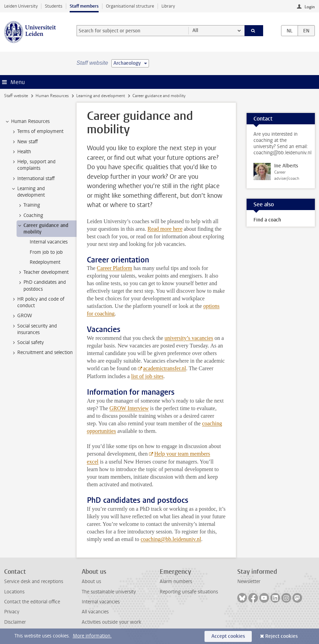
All (195, 30)
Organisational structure (130, 6)
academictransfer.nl (165, 368)
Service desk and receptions (34, 581)
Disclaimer (15, 622)
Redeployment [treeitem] (45, 262)
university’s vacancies (189, 338)
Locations (14, 592)
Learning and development (101, 96)
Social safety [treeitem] (27, 343)
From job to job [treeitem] (46, 252)
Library (168, 6)
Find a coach (267, 220)
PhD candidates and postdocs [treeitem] (41, 285)
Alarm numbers (176, 581)
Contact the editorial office (32, 602)
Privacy (12, 612)
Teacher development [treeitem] (43, 272)
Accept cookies (228, 636)
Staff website (16, 96)
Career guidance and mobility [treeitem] (43, 229)
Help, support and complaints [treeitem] (33, 165)
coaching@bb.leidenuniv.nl (171, 539)
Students (54, 6)
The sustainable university (109, 592)
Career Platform (115, 268)
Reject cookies (281, 636)
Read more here (165, 229)
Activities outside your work (111, 622)
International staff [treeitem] (33, 179)
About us (91, 581)
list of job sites (147, 376)
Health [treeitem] (21, 152)
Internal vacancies (101, 602)
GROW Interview (129, 408)
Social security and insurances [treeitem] (34, 329)
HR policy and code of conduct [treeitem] (38, 302)
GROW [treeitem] (21, 316)
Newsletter (249, 581)
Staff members (84, 6)
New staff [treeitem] (24, 142)
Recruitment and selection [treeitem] (42, 353)
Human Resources (52, 96)
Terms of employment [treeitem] (37, 132)
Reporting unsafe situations (189, 592)
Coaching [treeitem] (30, 216)
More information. (92, 636)
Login (310, 7)
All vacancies (95, 612)
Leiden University (21, 6)
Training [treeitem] (28, 205)
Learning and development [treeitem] (28, 192)
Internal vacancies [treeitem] (49, 242)
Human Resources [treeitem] (27, 122)
